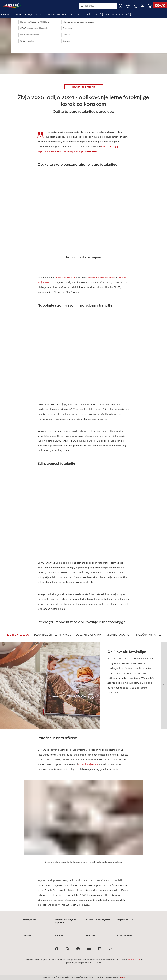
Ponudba (90, 935)
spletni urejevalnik (88, 764)
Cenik (122, 977)
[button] (142, 6)
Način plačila (30, 920)
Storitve (27, 935)
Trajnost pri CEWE (126, 920)
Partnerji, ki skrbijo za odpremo (65, 921)
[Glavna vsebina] (83, 464)
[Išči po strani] (98, 6)
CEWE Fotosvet (125, 935)
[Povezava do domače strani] (31, 6)
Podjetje (59, 935)
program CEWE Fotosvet (101, 278)
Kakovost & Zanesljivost (98, 920)
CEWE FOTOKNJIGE (65, 278)
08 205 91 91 (134, 960)
